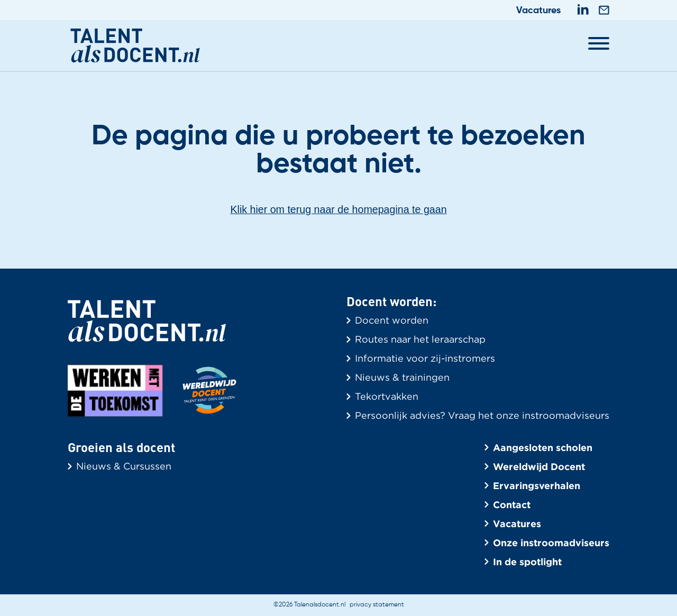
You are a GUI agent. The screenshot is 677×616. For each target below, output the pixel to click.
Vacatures (538, 11)
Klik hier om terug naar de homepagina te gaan (339, 210)
